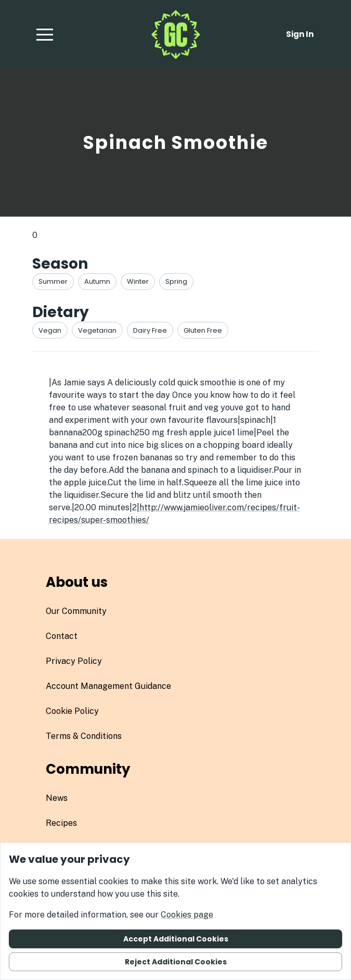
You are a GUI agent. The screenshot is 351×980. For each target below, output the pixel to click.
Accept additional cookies (176, 939)
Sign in (300, 34)
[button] (45, 34)
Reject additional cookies (176, 962)
